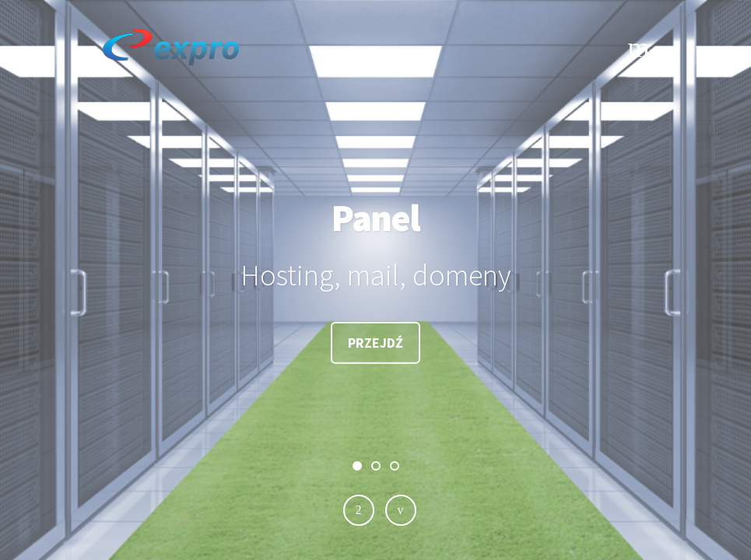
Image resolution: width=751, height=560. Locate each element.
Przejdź (375, 343)
